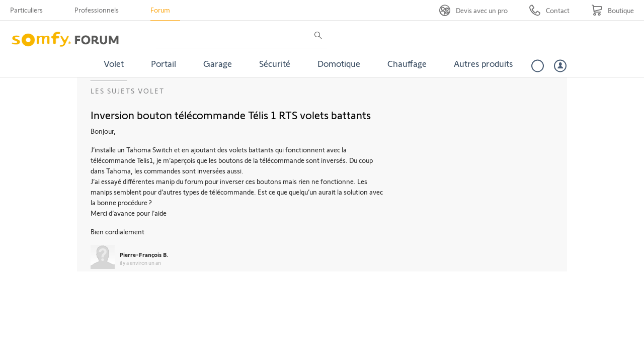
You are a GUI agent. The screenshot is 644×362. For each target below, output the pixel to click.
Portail (164, 63)
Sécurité (275, 63)
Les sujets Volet (128, 91)
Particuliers (26, 10)
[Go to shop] (613, 10)
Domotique (339, 63)
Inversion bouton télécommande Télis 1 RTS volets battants (231, 115)
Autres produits (484, 63)
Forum (160, 10)
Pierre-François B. (144, 254)
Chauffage (407, 63)
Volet (114, 63)
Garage (218, 63)
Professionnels (97, 10)
